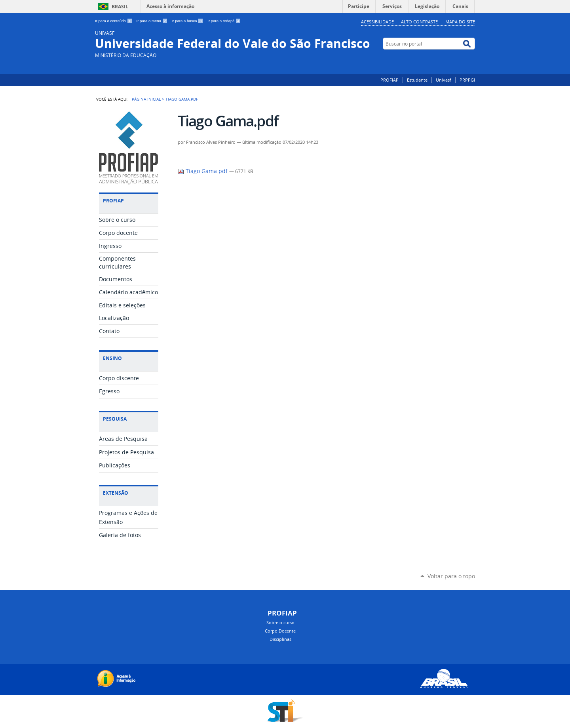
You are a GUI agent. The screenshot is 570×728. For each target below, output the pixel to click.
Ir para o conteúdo (114, 21)
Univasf (444, 80)
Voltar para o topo (451, 576)
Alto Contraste (419, 22)
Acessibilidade (377, 22)
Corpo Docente (280, 631)
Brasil (120, 7)
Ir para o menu (153, 21)
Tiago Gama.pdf (203, 171)
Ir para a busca (188, 21)
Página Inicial (146, 99)
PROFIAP (389, 80)
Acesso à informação (170, 6)
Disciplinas (280, 639)
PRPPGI (467, 80)
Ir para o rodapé (224, 21)
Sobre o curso (280, 622)
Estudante (417, 80)
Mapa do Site (460, 22)
